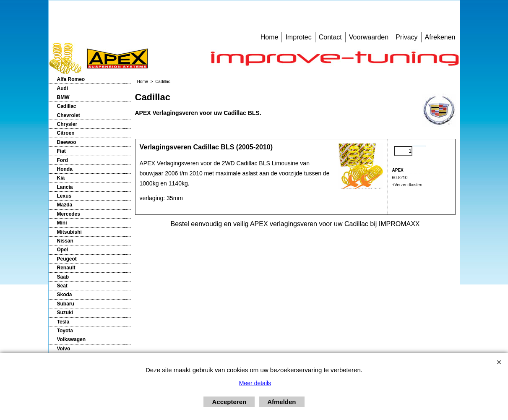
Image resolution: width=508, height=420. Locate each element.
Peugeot (67, 259)
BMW (63, 97)
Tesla (63, 322)
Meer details (255, 383)
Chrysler (67, 124)
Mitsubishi (69, 232)
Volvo (64, 349)
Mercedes (69, 214)
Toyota (65, 331)
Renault (66, 268)
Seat (62, 286)
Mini (62, 223)
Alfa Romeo (71, 79)
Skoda (65, 295)
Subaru (66, 304)
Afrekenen (440, 37)
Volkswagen (71, 339)
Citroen (66, 133)
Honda (65, 169)
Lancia (65, 187)
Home (270, 37)
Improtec (298, 37)
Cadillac (67, 106)
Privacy (406, 37)
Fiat (61, 151)
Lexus (64, 196)
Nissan (65, 241)
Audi (63, 88)
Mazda (65, 205)
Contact (330, 37)
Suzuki (65, 313)
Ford (63, 160)
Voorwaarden (369, 37)
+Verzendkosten (407, 185)
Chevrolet (69, 115)
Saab (63, 277)
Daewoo (67, 142)
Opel (63, 250)
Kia (61, 178)
